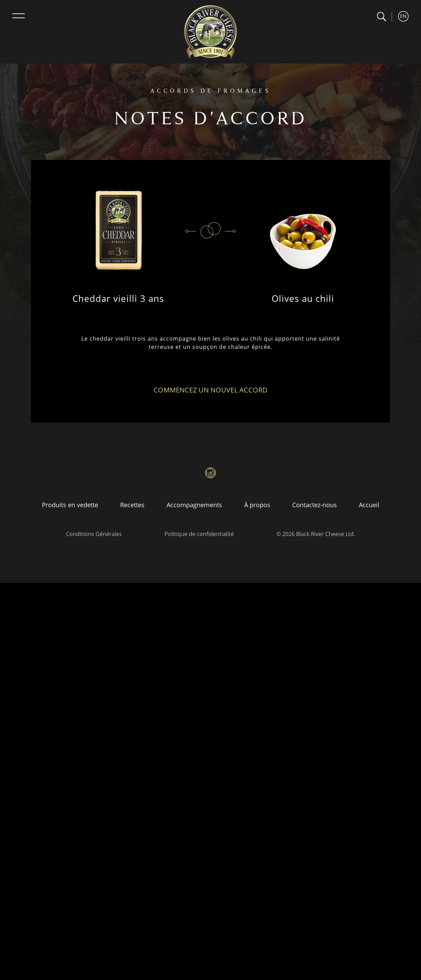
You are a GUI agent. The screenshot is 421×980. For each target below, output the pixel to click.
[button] (381, 17)
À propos (257, 505)
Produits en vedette (70, 505)
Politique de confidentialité (199, 534)
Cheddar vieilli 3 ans (118, 298)
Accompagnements (194, 505)
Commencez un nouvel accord (210, 390)
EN (403, 16)
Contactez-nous (315, 505)
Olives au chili (303, 298)
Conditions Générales (94, 534)
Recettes (132, 505)
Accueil (369, 505)
